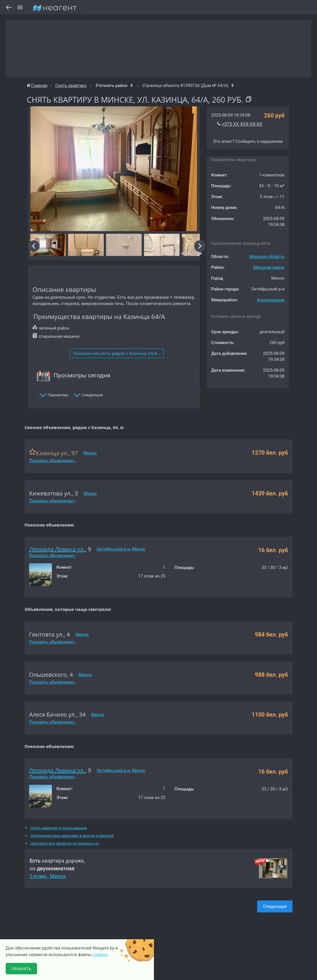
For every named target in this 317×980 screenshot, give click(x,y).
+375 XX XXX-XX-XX (242, 124)
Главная (37, 86)
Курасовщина (271, 300)
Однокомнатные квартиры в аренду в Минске (72, 836)
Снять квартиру (71, 86)
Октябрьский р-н (113, 549)
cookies (100, 955)
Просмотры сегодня (82, 375)
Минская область (267, 257)
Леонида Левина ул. (57, 549)
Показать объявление (52, 461)
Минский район (269, 267)
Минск (90, 453)
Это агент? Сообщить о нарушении (248, 141)
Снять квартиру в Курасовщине (59, 828)
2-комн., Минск (48, 876)
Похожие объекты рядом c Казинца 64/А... (117, 353)
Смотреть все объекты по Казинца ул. (65, 843)
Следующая (275, 906)
